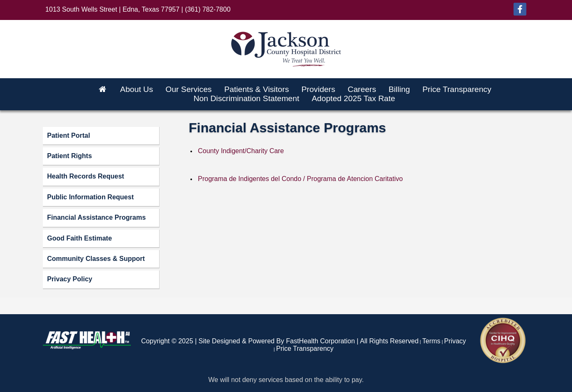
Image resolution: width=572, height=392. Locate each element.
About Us (136, 89)
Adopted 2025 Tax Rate (353, 98)
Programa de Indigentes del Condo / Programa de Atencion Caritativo (300, 179)
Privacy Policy (70, 279)
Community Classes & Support (96, 259)
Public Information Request (90, 197)
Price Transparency (457, 89)
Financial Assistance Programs (96, 217)
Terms (432, 341)
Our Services (189, 89)
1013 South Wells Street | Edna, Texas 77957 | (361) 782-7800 (138, 9)
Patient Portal (69, 135)
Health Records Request (86, 176)
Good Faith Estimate (80, 238)
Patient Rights (70, 156)
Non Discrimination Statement (246, 98)
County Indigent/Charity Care (241, 151)
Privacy (455, 341)
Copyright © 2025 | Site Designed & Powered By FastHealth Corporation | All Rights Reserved (280, 341)
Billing (399, 89)
